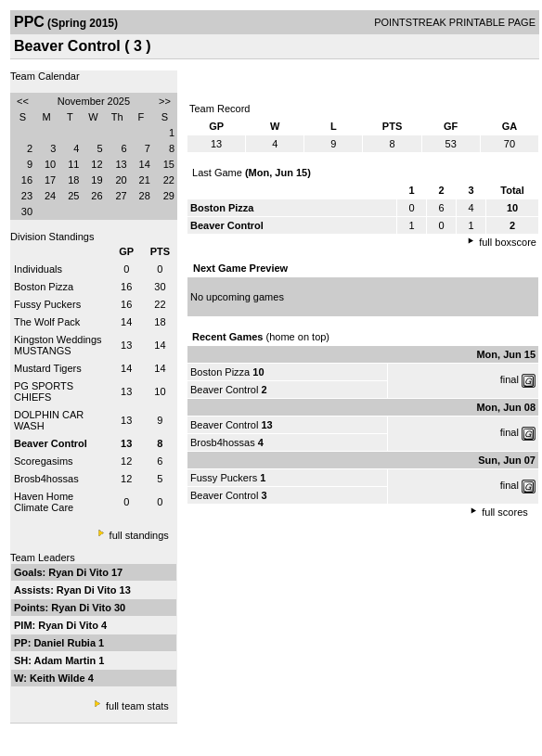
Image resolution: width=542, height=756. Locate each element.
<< (23, 101)
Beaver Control (224, 390)
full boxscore (508, 242)
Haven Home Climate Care (44, 502)
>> (165, 101)
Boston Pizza (44, 287)
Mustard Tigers (48, 368)
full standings (139, 535)
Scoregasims (44, 461)
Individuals (38, 269)
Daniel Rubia (66, 643)
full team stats (137, 706)
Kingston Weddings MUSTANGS (58, 345)
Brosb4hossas (46, 479)
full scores (505, 512)
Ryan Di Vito (80, 572)
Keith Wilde (59, 678)
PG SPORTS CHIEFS (44, 391)
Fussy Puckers (47, 304)
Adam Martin (67, 660)
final (510, 379)
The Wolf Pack (47, 322)
